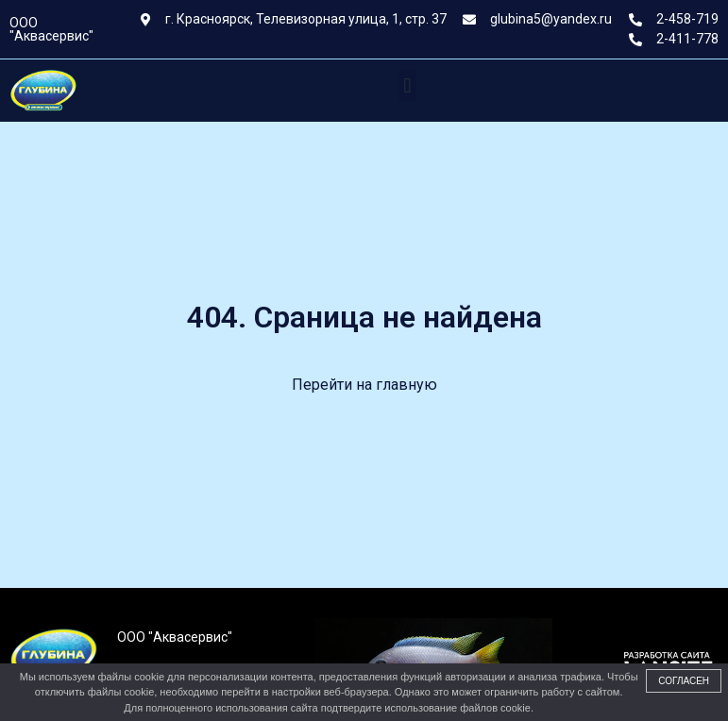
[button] (407, 85)
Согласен (684, 681)
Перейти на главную (364, 385)
